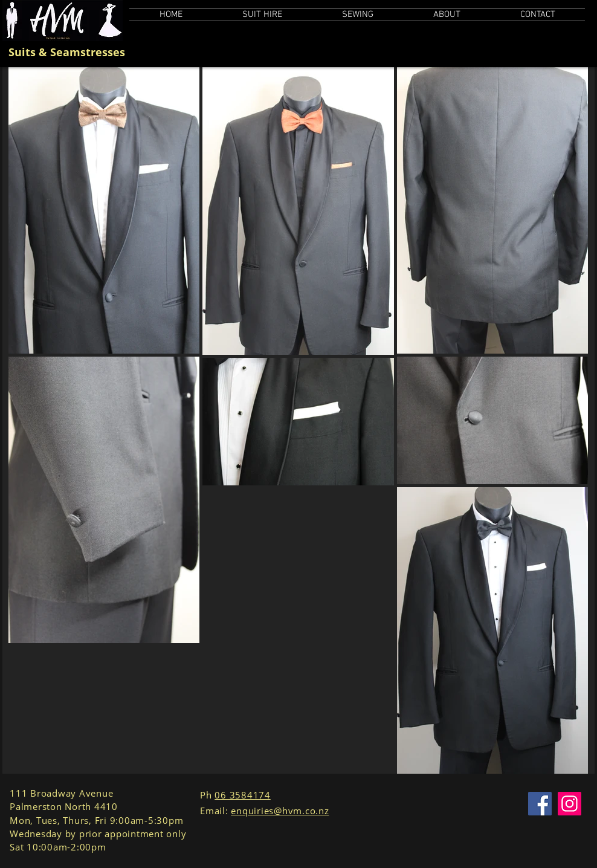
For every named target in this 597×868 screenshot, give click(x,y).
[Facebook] (540, 804)
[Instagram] (570, 804)
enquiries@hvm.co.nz (280, 811)
